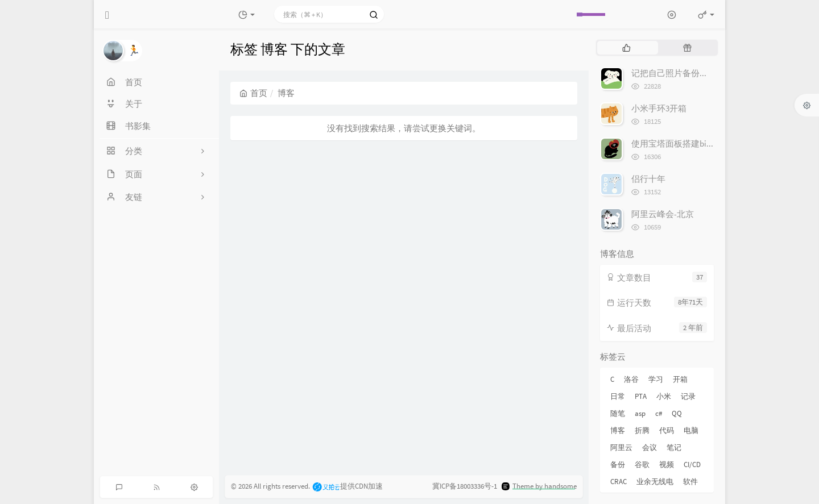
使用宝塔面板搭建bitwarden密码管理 (701, 143)
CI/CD (692, 465)
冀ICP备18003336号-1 (465, 486)
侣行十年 (648, 179)
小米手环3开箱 (659, 108)
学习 (656, 379)
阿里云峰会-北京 (663, 214)
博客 (618, 430)
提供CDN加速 (347, 486)
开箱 (680, 379)
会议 (650, 447)
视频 (667, 465)
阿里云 (621, 447)
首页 (253, 93)
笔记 (674, 447)
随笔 (618, 413)
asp (640, 413)
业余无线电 (655, 482)
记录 (688, 396)
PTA (641, 396)
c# (659, 413)
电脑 (691, 430)
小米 (664, 396)
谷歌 (642, 465)
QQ (677, 413)
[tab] (626, 48)
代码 (667, 430)
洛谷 (631, 379)
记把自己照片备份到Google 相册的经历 (704, 73)
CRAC (619, 482)
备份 (618, 465)
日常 (618, 396)
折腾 (642, 430)
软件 (690, 482)
